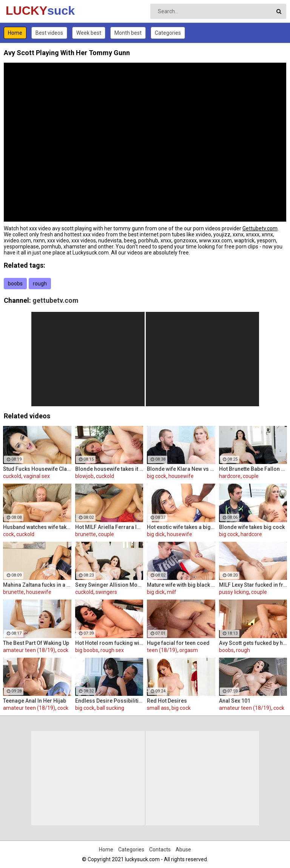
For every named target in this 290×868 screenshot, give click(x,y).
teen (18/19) (162, 650)
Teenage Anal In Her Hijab (35, 701)
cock (8, 534)
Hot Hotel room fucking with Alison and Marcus (109, 643)
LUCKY (25, 11)
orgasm (189, 650)
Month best (128, 33)
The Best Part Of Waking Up (36, 643)
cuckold (12, 476)
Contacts (160, 849)
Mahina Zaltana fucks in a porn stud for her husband (37, 585)
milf (172, 592)
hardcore (230, 476)
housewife (181, 476)
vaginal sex (37, 476)
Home (15, 33)
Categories (168, 33)
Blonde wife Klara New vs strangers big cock (181, 469)
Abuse (183, 849)
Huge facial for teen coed (178, 643)
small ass (158, 708)
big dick (156, 534)
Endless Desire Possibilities (109, 701)
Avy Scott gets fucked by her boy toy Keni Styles (253, 643)
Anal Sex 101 (235, 701)
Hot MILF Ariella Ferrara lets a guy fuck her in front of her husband (109, 527)
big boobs (87, 650)
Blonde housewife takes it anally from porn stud (109, 469)
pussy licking (234, 592)
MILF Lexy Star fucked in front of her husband (253, 585)
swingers (106, 592)
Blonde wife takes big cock (252, 527)
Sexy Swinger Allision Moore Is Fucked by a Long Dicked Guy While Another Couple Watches (109, 585)
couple (251, 476)
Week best (89, 33)
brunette (86, 534)
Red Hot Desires (167, 701)
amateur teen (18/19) (29, 650)
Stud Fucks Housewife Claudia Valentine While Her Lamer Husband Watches (37, 469)
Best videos (49, 33)
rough (40, 284)
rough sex (112, 650)
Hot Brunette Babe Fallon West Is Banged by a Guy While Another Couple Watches (253, 469)
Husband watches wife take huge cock (37, 527)
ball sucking (110, 708)
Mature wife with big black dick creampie (181, 585)
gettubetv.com (56, 300)
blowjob (84, 476)
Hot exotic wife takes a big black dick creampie (181, 527)
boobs (15, 284)
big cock (157, 476)
